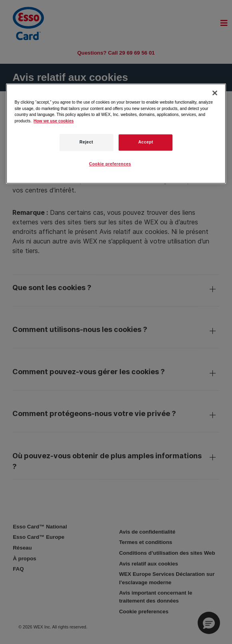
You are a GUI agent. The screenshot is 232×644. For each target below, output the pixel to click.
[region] (116, 134)
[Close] (215, 93)
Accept (146, 142)
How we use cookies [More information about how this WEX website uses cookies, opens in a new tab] (54, 121)
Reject (86, 142)
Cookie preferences (110, 164)
